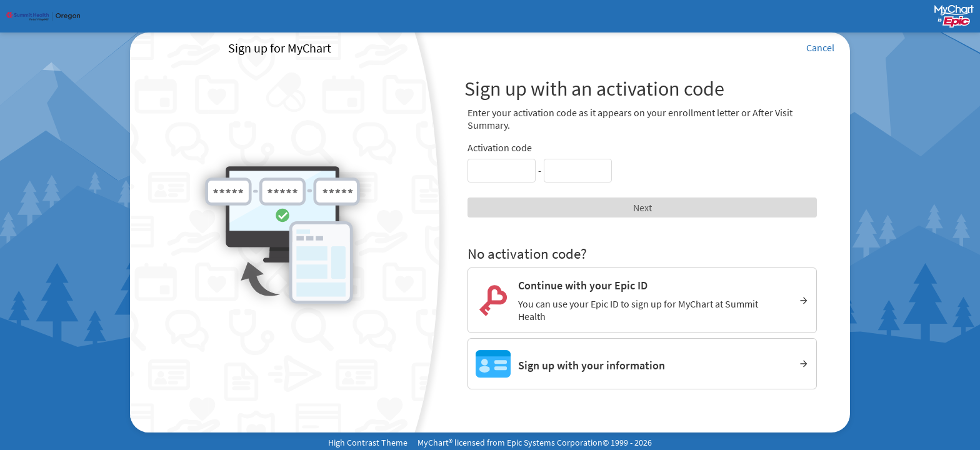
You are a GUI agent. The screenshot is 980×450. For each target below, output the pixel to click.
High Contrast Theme (368, 442)
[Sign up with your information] (642, 364)
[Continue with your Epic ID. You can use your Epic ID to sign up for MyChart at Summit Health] (642, 300)
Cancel (820, 47)
